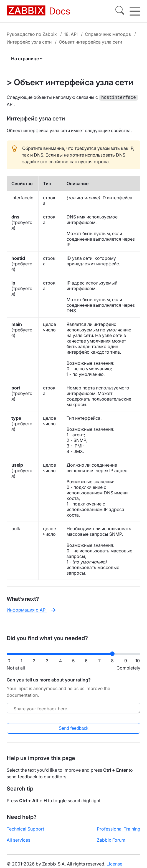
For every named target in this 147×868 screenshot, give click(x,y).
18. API (71, 34)
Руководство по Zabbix (32, 34)
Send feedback (74, 728)
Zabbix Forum (111, 839)
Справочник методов (108, 34)
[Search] (120, 11)
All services (18, 839)
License (114, 863)
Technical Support (25, 828)
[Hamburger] (135, 11)
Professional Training (119, 828)
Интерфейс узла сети (29, 42)
